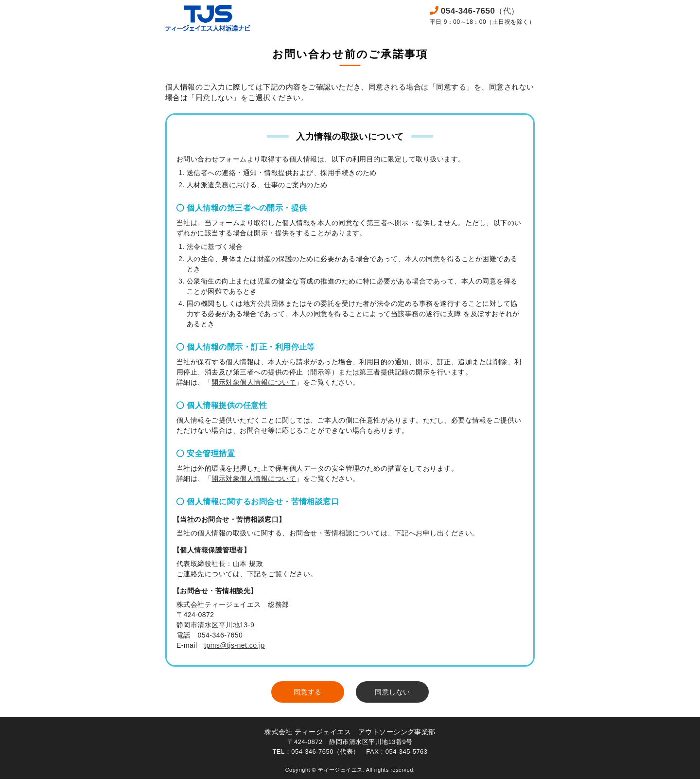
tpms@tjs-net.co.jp (235, 645)
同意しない (392, 692)
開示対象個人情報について (254, 382)
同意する (308, 692)
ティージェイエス (340, 770)
